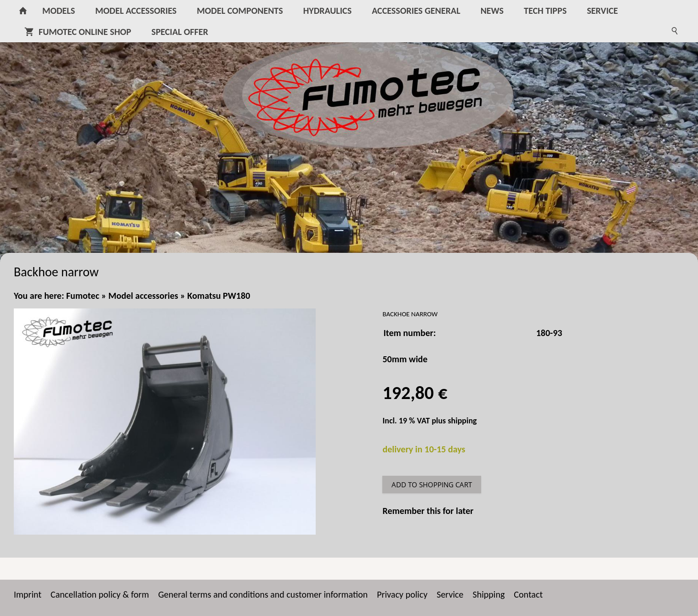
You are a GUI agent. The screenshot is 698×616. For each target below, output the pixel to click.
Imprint (28, 594)
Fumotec (83, 296)
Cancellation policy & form (100, 594)
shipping (462, 421)
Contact (528, 594)
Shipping (489, 594)
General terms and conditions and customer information (263, 594)
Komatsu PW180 (219, 296)
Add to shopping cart (432, 485)
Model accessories (143, 296)
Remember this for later (428, 511)
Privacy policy (402, 594)
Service (450, 594)
